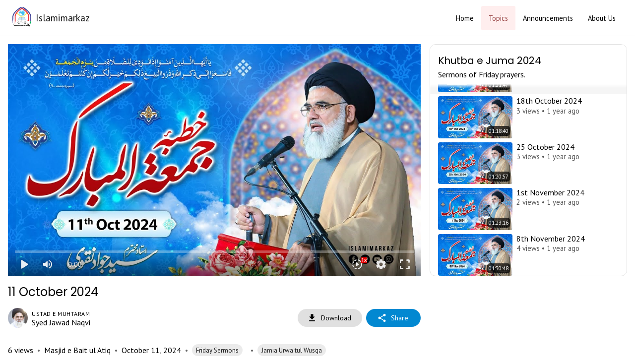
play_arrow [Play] (24, 264)
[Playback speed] (357, 264)
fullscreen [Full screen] (405, 264)
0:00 (75, 264)
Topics (498, 18)
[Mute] (48, 264)
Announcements (548, 18)
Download (330, 318)
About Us (602, 18)
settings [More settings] (381, 264)
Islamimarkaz (63, 18)
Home (465, 18)
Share (393, 318)
